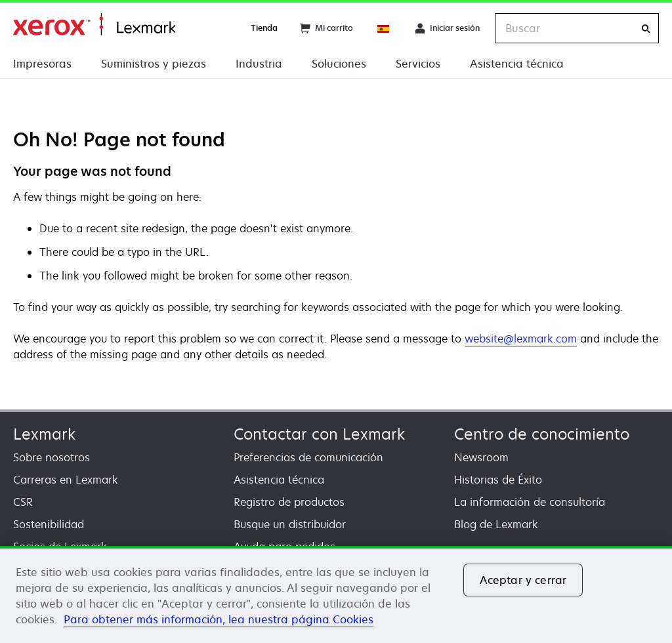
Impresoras (42, 64)
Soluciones (339, 64)
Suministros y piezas (154, 64)
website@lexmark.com (521, 339)
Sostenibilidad (49, 524)
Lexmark (44, 434)
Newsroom (481, 457)
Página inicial (94, 25)
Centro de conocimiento (542, 434)
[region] (336, 594)
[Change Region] (384, 28)
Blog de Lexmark (496, 524)
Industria (259, 64)
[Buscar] (646, 29)
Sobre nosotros (52, 457)
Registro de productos (289, 502)
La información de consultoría (530, 502)
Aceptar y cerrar (523, 580)
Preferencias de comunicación (308, 457)
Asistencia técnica (517, 64)
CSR (23, 502)
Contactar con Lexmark (319, 434)
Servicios (418, 64)
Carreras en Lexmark (66, 480)
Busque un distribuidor (290, 524)
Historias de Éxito (498, 480)
